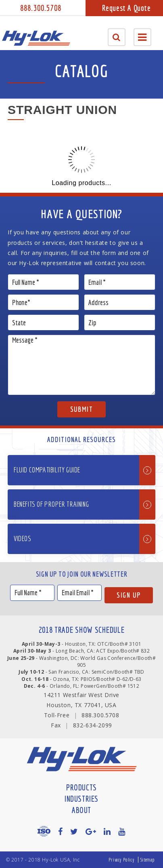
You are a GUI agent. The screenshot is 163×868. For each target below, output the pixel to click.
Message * (81, 365)
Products (81, 787)
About (81, 810)
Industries (81, 799)
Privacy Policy (121, 860)
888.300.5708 (41, 8)
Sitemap (148, 860)
